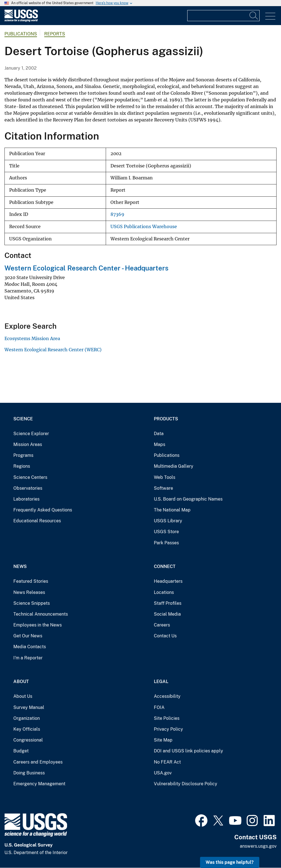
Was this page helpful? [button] (230, 862)
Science (23, 419)
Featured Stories (31, 581)
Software (163, 488)
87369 (117, 214)
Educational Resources (37, 521)
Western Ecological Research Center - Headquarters (86, 268)
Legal (161, 682)
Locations (164, 592)
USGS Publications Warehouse (144, 227)
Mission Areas (28, 444)
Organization (27, 718)
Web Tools (165, 477)
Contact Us (165, 636)
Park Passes (166, 543)
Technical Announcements (41, 614)
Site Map (163, 740)
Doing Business (29, 773)
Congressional (28, 740)
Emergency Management (39, 784)
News (20, 566)
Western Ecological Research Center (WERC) (53, 350)
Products (166, 419)
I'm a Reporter (28, 658)
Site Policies (167, 718)
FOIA (159, 707)
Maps (160, 444)
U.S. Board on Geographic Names (188, 499)
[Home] (21, 20)
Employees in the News (38, 625)
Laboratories (26, 499)
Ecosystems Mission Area (32, 338)
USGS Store (166, 532)
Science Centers (30, 477)
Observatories (28, 488)
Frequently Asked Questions (43, 510)
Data (159, 434)
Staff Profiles (168, 603)
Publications (21, 34)
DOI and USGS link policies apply (188, 751)
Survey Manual (29, 707)
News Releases (29, 592)
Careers (162, 625)
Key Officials (27, 729)
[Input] (223, 16)
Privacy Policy (168, 729)
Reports (55, 34)
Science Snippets (32, 603)
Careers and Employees (38, 762)
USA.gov (163, 773)
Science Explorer (31, 434)
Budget (21, 751)
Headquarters (168, 581)
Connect (165, 566)
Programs (23, 455)
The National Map (172, 510)
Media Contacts (30, 647)
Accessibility (167, 696)
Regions (22, 466)
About (21, 682)
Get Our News (28, 636)
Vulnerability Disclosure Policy (186, 784)
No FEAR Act (167, 762)
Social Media (167, 614)
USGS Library (168, 521)
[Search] (254, 16)
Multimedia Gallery (174, 466)
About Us (23, 696)
